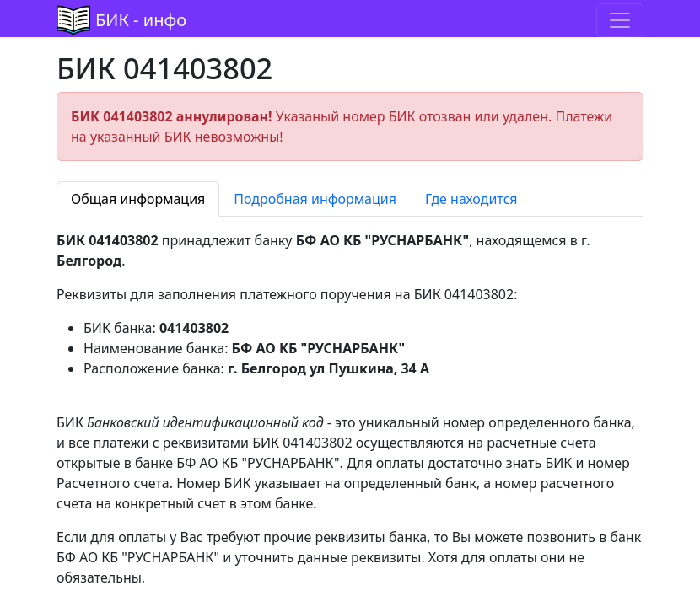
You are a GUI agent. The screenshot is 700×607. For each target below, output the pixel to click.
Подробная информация (315, 199)
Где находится (471, 199)
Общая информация (138, 199)
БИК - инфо (141, 20)
